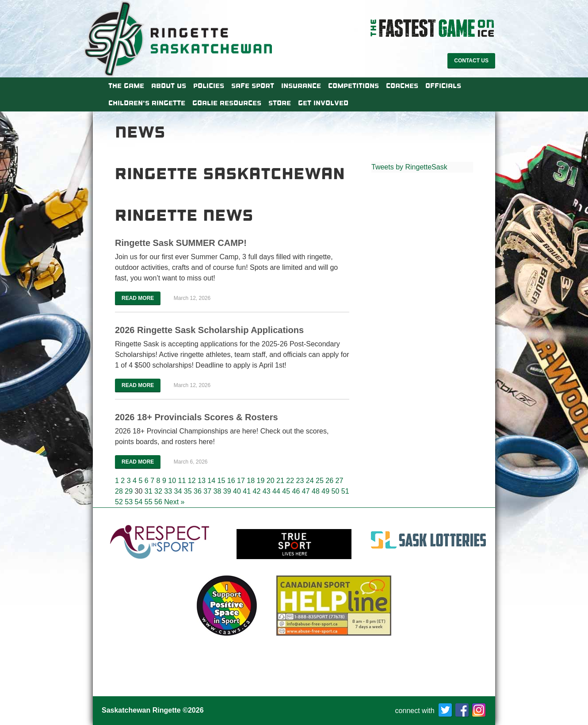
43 (267, 491)
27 (339, 481)
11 (182, 481)
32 (158, 491)
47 (306, 491)
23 (300, 481)
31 (149, 491)
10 (172, 481)
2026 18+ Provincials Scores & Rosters (197, 417)
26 (329, 481)
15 (221, 481)
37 (207, 491)
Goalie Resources (227, 103)
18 (251, 481)
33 (168, 491)
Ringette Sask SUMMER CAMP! (181, 243)
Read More (138, 298)
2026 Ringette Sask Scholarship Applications (209, 330)
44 (276, 491)
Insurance (301, 86)
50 (336, 491)
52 (119, 502)
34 (178, 491)
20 (271, 481)
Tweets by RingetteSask (409, 167)
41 (247, 491)
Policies (209, 86)
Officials (443, 86)
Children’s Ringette (147, 103)
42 (257, 491)
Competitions (353, 86)
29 (129, 491)
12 (192, 481)
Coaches (402, 86)
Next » (174, 502)
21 (280, 481)
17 (241, 481)
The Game (126, 86)
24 (310, 481)
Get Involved (323, 103)
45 (286, 491)
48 (316, 491)
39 (227, 491)
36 (198, 491)
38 (218, 491)
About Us (169, 86)
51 (345, 491)
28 (119, 491)
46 (296, 491)
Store (280, 103)
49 (325, 491)
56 (158, 502)
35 (188, 491)
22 (290, 481)
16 (231, 481)
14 (211, 481)
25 (320, 481)
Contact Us (471, 61)
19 (260, 481)
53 (129, 502)
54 (139, 502)
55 (149, 502)
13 (202, 481)
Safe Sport (253, 86)
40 (237, 491)
